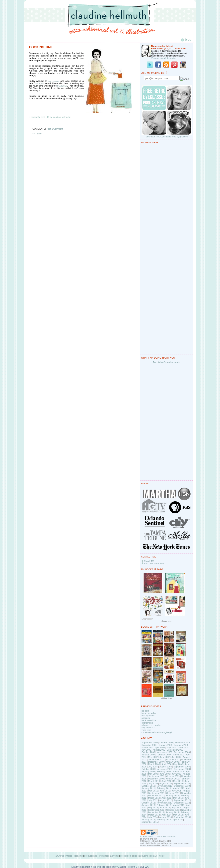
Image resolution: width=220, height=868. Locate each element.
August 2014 (166, 817)
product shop (91, 856)
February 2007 (164, 755)
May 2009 (153, 774)
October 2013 (173, 810)
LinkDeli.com (147, 619)
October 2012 (148, 803)
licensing (78, 856)
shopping (146, 718)
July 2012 (153, 800)
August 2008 (166, 767)
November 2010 (164, 786)
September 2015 (150, 822)
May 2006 (171, 747)
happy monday (149, 713)
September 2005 (150, 743)
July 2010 (153, 783)
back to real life (149, 720)
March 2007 (179, 755)
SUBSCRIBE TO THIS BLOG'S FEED (159, 837)
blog (135, 856)
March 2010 (154, 781)
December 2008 (182, 769)
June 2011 (165, 791)
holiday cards (148, 716)
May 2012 (178, 798)
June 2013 (165, 808)
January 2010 (172, 779)
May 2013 (153, 808)
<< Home (37, 134)
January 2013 (148, 805)
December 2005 (149, 745)
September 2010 (181, 783)
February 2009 (164, 771)
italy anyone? (148, 728)
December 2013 (156, 812)
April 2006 (160, 747)
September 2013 (156, 810)
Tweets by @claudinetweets (167, 362)
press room (126, 856)
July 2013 (176, 808)
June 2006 (183, 747)
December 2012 (182, 803)
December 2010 (182, 786)
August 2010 (166, 783)
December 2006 (182, 752)
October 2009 (173, 776)
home (162, 856)
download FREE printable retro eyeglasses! (167, 137)
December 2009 (156, 779)
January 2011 (148, 788)
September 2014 (181, 817)
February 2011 (164, 788)
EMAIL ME (149, 561)
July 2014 (153, 817)
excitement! (147, 723)
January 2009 (148, 771)
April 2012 (167, 798)
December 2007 (156, 762)
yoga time (146, 730)
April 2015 (178, 820)
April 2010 (167, 781)
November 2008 (164, 769)
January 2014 (172, 812)
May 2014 (178, 815)
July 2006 (146, 750)
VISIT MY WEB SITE (154, 564)
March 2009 (179, 771)
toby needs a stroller (151, 725)
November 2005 (182, 743)
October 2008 (148, 769)
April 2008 (167, 764)
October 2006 (148, 752)
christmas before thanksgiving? (157, 732)
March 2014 (154, 815)
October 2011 (173, 793)
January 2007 (148, 755)
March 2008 (154, 764)
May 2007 (153, 757)
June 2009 (165, 774)
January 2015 (148, 820)
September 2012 (181, 800)
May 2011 (153, 791)
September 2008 (181, 767)
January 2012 (172, 795)
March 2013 (179, 805)
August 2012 (166, 800)
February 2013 (164, 805)
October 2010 (148, 786)
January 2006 (166, 745)
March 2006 (147, 747)
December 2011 (156, 795)
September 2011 (156, 793)
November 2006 (164, 752)
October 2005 (166, 743)
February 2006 (181, 745)
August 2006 (159, 750)
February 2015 (164, 820)
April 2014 (167, 815)
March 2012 (154, 798)
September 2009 (156, 776)
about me (144, 856)
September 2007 (156, 759)
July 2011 (176, 791)
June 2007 (165, 757)
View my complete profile (163, 58)
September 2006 (175, 750)
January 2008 (172, 762)
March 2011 (179, 788)
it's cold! (145, 711)
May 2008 (178, 764)
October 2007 (173, 759)
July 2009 (176, 774)
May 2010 (178, 781)
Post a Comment (55, 129)
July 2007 (176, 757)
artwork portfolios (64, 856)
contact (154, 856)
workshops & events (109, 856)
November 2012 (164, 803)
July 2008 (153, 767)
